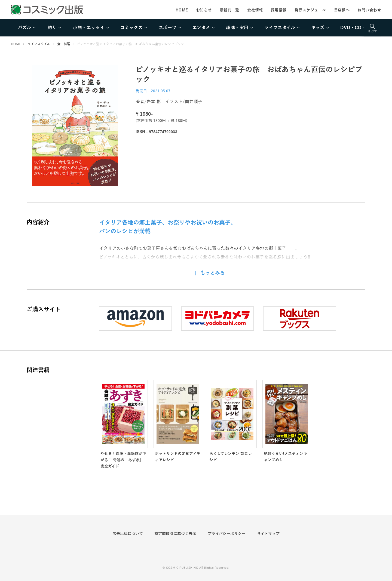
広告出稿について (128, 534)
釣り (52, 28)
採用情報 (279, 10)
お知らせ (204, 10)
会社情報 (255, 10)
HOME (182, 10)
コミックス (131, 28)
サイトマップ (268, 534)
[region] (196, 28)
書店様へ (342, 10)
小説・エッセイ (89, 28)
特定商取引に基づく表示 (175, 534)
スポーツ (168, 28)
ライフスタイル (280, 28)
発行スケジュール (310, 10)
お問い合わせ (369, 10)
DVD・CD (351, 28)
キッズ (318, 28)
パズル (24, 28)
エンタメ (201, 28)
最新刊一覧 (229, 10)
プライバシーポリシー (227, 534)
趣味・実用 (237, 28)
